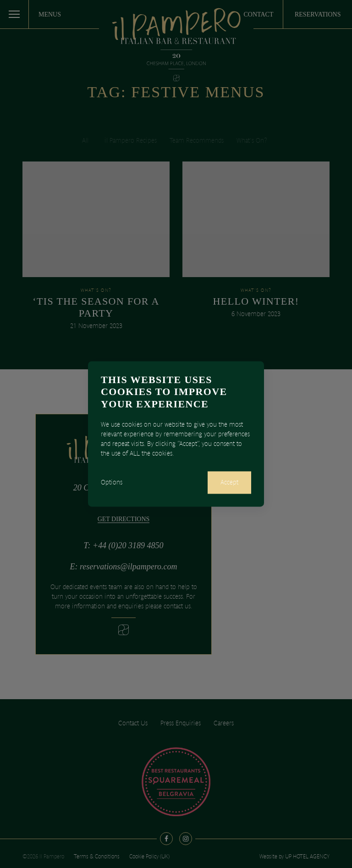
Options (112, 483)
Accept (229, 483)
